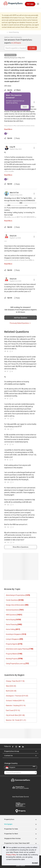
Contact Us (8, 756)
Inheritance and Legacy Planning (20, 649)
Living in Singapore (14, 639)
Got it (25, 107)
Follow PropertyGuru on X (26, 747)
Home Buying (14, 620)
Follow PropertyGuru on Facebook (13, 747)
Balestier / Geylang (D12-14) (16, 706)
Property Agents (14, 644)
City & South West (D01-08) (15, 715)
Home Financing (10, 55)
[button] (35, 751)
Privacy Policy (11, 855)
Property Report (21, 805)
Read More (8, 129)
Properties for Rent (11, 834)
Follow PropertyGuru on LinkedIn (23, 747)
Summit (21, 797)
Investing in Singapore (16, 634)
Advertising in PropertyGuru (18, 595)
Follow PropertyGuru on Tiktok (28, 747)
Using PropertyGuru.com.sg (17, 664)
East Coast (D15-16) (13, 710)
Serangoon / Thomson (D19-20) (17, 696)
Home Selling (13, 629)
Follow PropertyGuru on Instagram (16, 747)
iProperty (21, 811)
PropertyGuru (9, 819)
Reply (17, 138)
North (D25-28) (11, 691)
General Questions (15, 610)
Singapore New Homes (12, 838)
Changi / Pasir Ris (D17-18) (15, 681)
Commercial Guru (21, 780)
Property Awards (21, 788)
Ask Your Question (21, 318)
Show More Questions (21, 547)
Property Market (14, 654)
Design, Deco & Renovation (17, 605)
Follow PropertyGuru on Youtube (19, 747)
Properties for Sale (11, 829)
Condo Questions (15, 600)
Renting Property (14, 659)
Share (17, 90)
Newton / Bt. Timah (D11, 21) (16, 720)
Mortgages (8, 824)
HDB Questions (14, 615)
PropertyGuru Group (12, 751)
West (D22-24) (11, 686)
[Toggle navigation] (38, 4)
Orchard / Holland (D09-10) (15, 701)
